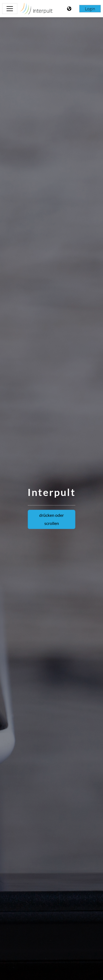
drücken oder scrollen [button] (51, 519)
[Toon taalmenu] (70, 9)
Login (90, 9)
